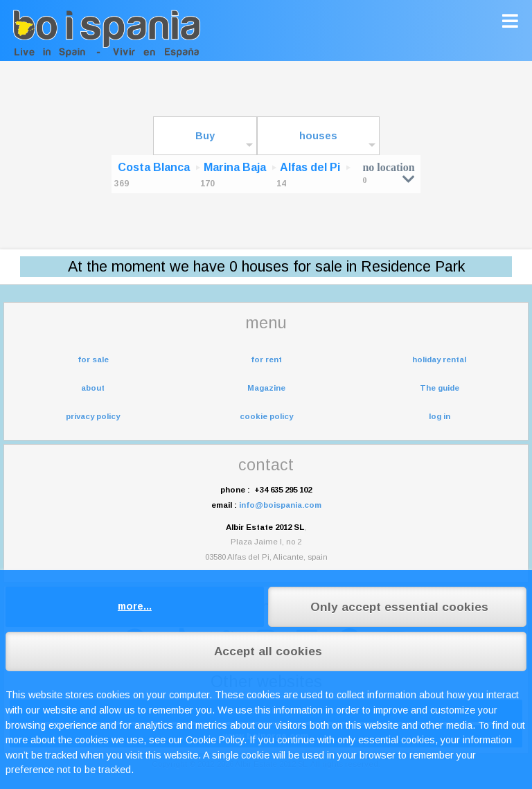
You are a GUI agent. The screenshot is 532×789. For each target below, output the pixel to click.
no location (388, 173)
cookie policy (266, 416)
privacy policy (93, 416)
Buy (205, 136)
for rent (266, 360)
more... (135, 606)
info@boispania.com (280, 505)
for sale (93, 360)
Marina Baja (235, 167)
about (93, 388)
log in (440, 416)
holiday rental (439, 360)
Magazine (266, 388)
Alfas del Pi (310, 167)
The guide (440, 388)
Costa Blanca (154, 167)
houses (318, 136)
